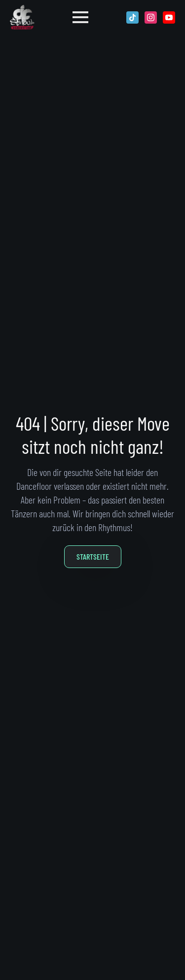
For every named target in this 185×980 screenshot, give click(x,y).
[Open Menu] (80, 17)
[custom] (132, 17)
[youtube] (169, 17)
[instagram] (151, 17)
